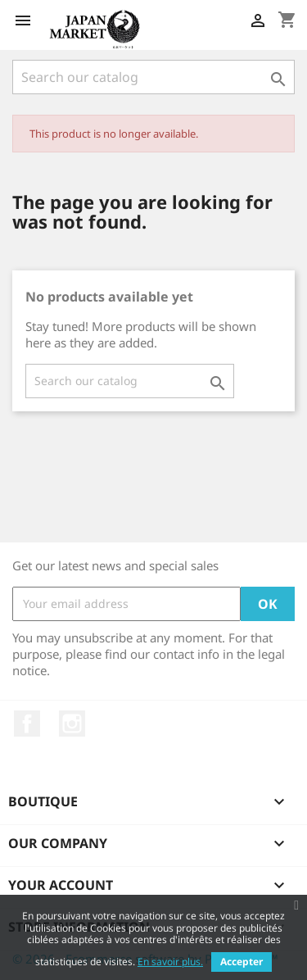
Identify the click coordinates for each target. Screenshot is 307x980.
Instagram (72, 724)
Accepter (242, 962)
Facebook (27, 724)
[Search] (153, 77)
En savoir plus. (170, 962)
